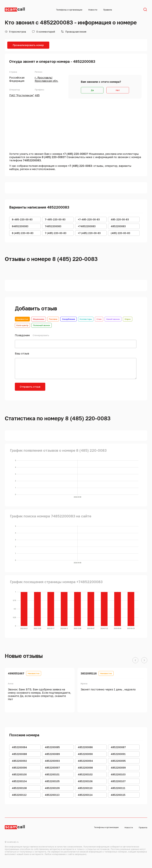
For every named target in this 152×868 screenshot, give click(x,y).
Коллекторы (86, 319)
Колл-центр (22, 325)
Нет (118, 90)
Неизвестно (22, 319)
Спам (99, 319)
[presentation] (72, 388)
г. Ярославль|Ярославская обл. (46, 79)
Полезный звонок (42, 325)
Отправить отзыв (30, 387)
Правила (108, 10)
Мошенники (39, 319)
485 (37, 95)
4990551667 (16, 673)
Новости (93, 10)
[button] (135, 660)
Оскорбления (69, 319)
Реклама (53, 319)
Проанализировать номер (28, 45)
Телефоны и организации (69, 10)
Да (92, 90)
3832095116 (89, 673)
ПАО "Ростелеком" (22, 95)
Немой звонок (113, 319)
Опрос (128, 319)
